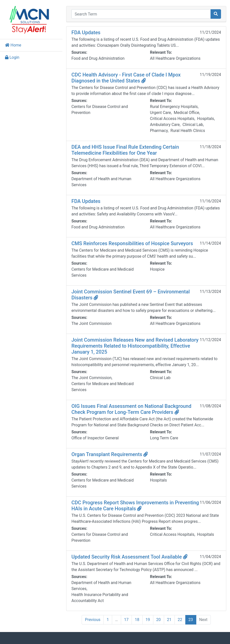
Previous (93, 620)
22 (180, 620)
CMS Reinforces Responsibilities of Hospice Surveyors (132, 243)
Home (13, 45)
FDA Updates (86, 32)
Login (12, 57)
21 (169, 620)
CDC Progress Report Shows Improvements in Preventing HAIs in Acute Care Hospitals (135, 506)
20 (159, 620)
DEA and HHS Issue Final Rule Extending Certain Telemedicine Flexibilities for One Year (125, 150)
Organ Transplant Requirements (110, 454)
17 (126, 620)
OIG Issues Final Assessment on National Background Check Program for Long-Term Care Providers (131, 409)
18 (137, 620)
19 (148, 620)
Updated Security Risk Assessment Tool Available (129, 557)
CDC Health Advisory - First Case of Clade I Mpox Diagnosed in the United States (126, 78)
